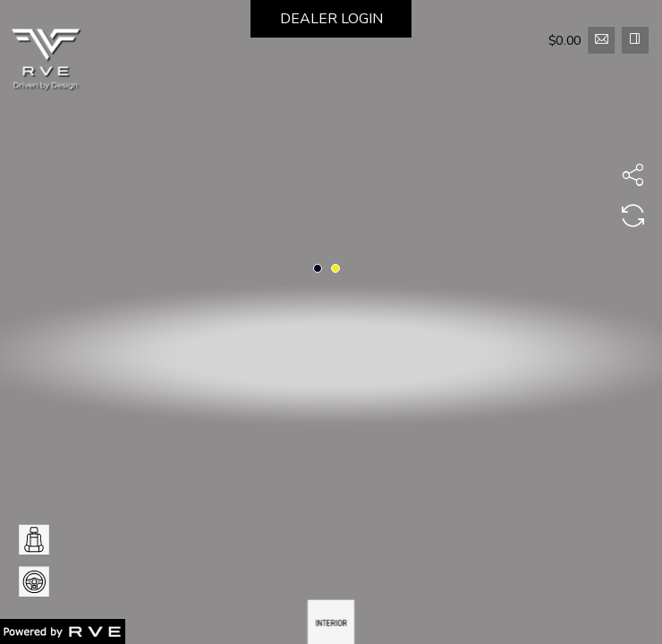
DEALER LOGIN (331, 19)
